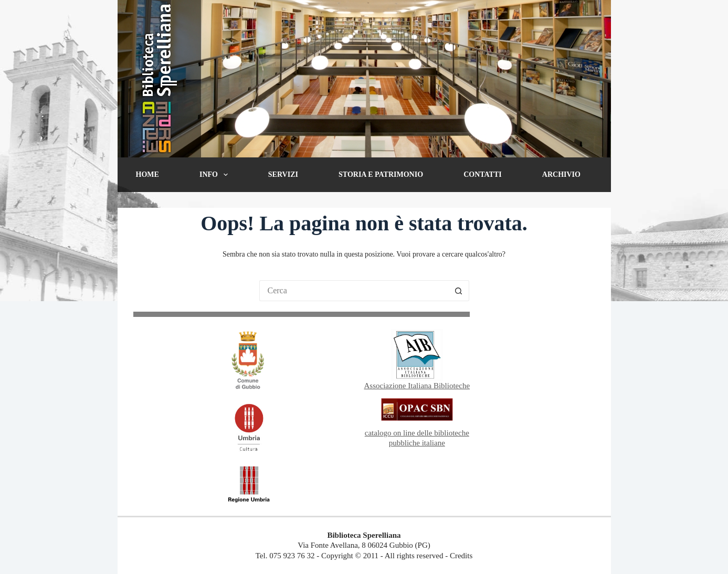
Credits (461, 556)
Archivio (561, 174)
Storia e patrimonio (381, 174)
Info (216, 175)
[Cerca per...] (354, 291)
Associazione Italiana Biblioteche (417, 386)
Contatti (483, 174)
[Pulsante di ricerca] (459, 291)
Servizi (283, 174)
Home (147, 174)
